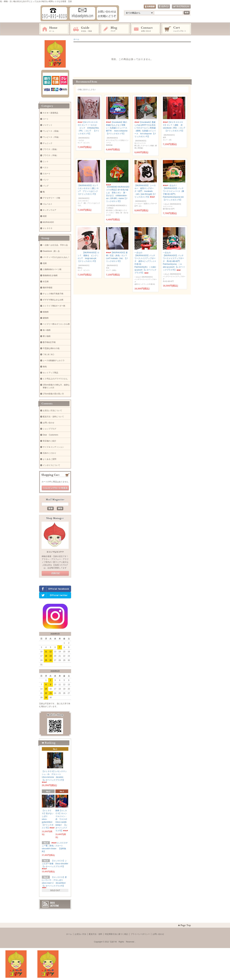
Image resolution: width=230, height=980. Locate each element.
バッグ (46, 186)
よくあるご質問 (50, 459)
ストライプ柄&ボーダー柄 (54, 306)
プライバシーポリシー (140, 934)
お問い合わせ (146, 29)
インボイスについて (51, 465)
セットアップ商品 (50, 373)
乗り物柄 (47, 336)
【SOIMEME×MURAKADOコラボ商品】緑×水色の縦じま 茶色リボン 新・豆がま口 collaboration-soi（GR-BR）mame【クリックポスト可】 (118, 193)
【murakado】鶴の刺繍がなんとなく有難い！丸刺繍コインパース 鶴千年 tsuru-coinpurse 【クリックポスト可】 (118, 128)
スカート (47, 174)
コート (46, 119)
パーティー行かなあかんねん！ (56, 257)
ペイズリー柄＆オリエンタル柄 (56, 324)
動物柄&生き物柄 (50, 275)
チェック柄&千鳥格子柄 (53, 294)
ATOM (54, 906)
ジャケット (48, 125)
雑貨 (45, 216)
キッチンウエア (50, 210)
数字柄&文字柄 (49, 342)
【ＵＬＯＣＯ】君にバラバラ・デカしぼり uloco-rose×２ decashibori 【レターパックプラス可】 (55, 882)
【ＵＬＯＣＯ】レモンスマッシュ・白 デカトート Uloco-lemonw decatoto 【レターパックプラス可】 (54, 777)
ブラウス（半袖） (50, 155)
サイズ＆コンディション (53, 447)
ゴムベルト (48, 204)
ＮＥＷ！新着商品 (50, 113)
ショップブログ (50, 429)
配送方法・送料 (96, 934)
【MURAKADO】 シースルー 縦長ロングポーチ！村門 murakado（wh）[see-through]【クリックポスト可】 (145, 191)
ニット (46, 161)
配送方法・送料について (53, 417)
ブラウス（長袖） (50, 149)
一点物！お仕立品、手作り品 (55, 245)
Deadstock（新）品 (51, 251)
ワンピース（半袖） (51, 137)
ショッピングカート (176, 29)
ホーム (54, 29)
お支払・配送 (85, 29)
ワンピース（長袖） (51, 131)
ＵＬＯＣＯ (48, 228)
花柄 (45, 263)
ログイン (164, 7)
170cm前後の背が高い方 (53, 394)
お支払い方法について (52, 411)
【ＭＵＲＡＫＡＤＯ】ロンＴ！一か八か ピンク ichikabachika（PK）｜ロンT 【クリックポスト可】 (88, 128)
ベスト (46, 168)
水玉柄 (46, 282)
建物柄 (46, 318)
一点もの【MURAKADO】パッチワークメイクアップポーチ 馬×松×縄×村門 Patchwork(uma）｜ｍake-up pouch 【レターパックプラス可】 (174, 261)
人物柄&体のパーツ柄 (52, 269)
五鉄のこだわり (50, 453)
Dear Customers (50, 435)
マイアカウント (181, 7)
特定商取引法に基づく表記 (116, 934)
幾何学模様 (48, 288)
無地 (45, 367)
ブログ (115, 29)
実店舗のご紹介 (50, 441)
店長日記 (55, 573)
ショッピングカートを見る (55, 488)
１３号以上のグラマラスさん (55, 379)
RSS (52, 903)
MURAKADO (48, 222)
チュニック (48, 143)
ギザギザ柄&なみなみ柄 (53, 300)
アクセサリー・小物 (51, 198)
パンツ (46, 180)
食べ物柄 (47, 330)
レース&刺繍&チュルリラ (54, 361)
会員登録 (150, 7)
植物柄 (46, 312)
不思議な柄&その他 (51, 348)
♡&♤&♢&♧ (49, 354)
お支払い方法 (80, 934)
